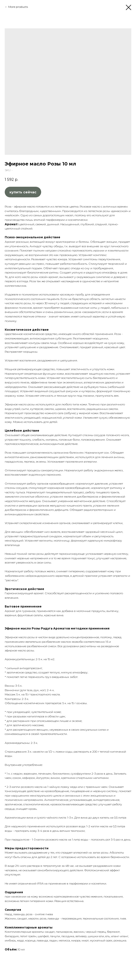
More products (18, 7)
